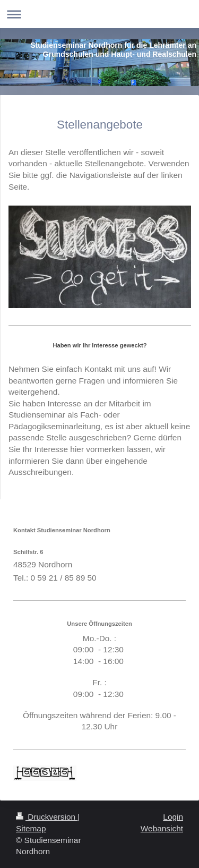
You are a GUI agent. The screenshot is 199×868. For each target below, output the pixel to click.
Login (173, 817)
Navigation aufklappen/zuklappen (99, 14)
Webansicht (162, 828)
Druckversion (47, 817)
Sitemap (31, 828)
